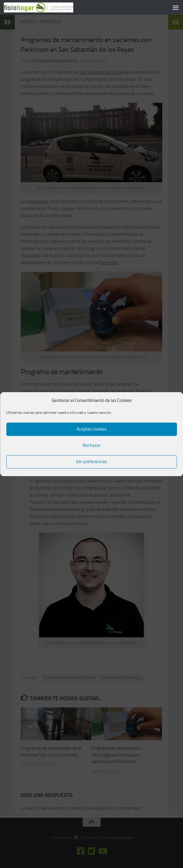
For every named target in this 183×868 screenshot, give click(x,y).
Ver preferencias (91, 462)
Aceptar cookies (91, 429)
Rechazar (92, 445)
